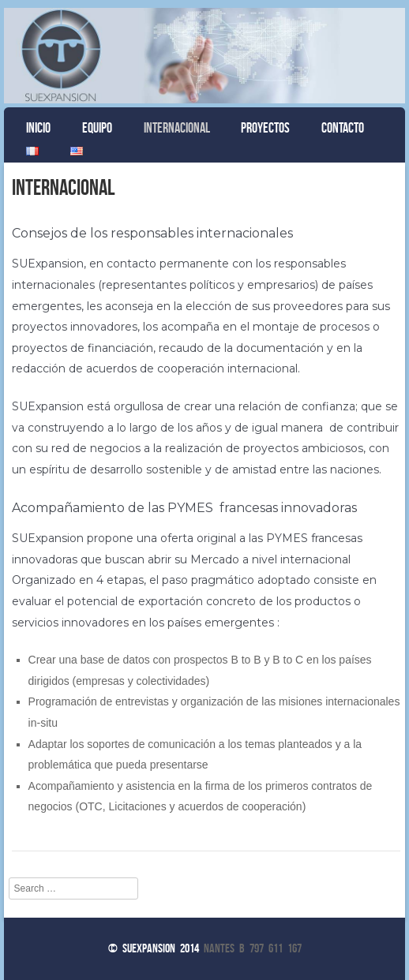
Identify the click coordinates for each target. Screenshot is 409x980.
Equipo (97, 128)
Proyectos (265, 128)
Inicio (38, 128)
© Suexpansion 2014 (154, 948)
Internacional (177, 128)
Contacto (343, 128)
